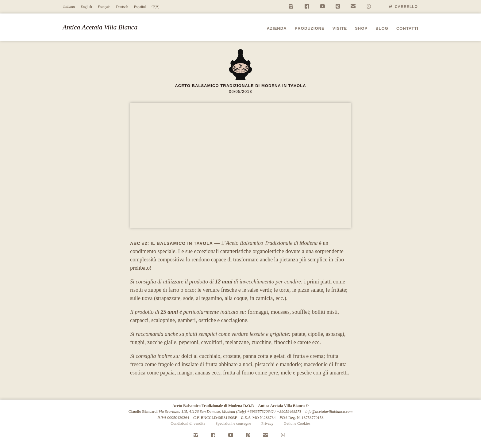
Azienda (277, 28)
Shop (361, 28)
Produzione (310, 28)
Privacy (267, 423)
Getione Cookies (297, 423)
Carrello (406, 7)
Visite (340, 28)
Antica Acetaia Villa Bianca (100, 27)
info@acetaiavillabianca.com (329, 411)
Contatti (407, 28)
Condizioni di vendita (188, 423)
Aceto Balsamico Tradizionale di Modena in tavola (240, 86)
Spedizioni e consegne (233, 423)
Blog (382, 28)
